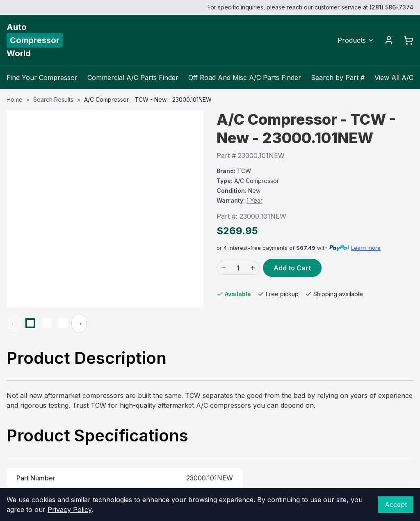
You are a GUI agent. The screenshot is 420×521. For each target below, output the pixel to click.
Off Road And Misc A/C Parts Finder (245, 78)
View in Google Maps (350, 357)
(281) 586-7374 (391, 7)
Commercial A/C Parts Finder (133, 78)
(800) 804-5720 (242, 284)
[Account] (389, 40)
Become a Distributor (250, 311)
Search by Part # (338, 78)
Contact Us (234, 297)
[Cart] (409, 40)
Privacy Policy (70, 510)
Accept (396, 505)
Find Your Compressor (42, 78)
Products (356, 40)
